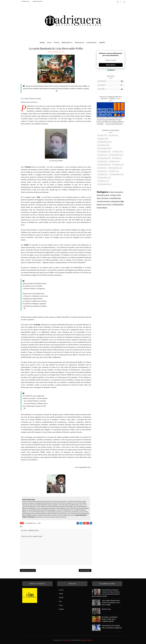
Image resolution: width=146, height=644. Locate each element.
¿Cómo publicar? (37, 1)
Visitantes (91, 43)
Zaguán (61, 609)
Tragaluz (79, 43)
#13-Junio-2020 (102, 161)
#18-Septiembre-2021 (115, 168)
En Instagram (111, 81)
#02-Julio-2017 (113, 135)
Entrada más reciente (28, 570)
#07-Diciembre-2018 (104, 152)
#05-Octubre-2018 (103, 145)
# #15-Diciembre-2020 (30, 523)
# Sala (39, 523)
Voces (57, 43)
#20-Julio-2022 (114, 171)
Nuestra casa (25, 1)
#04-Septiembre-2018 (104, 142)
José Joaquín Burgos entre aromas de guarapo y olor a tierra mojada (111, 603)
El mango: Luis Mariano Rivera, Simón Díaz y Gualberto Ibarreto (110, 619)
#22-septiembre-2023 (116, 174)
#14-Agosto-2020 (114, 161)
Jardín (102, 43)
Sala (49, 43)
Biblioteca (67, 43)
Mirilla (61, 598)
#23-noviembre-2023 (104, 178)
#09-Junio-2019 (102, 155)
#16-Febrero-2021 (118, 165)
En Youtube (111, 89)
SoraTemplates (65, 640)
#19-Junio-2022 (102, 171)
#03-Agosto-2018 (103, 139)
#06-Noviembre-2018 (104, 148)
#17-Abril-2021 (102, 168)
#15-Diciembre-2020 (55, 52)
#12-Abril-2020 (117, 158)
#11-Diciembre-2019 (104, 158)
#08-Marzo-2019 (118, 152)
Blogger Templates (87, 640)
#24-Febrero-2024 (103, 181)
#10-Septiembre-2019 (116, 155)
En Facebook (111, 85)
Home (42, 43)
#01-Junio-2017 (102, 135)
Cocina (61, 590)
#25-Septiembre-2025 (104, 184)
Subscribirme (111, 65)
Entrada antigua (85, 570)
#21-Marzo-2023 (103, 174)
